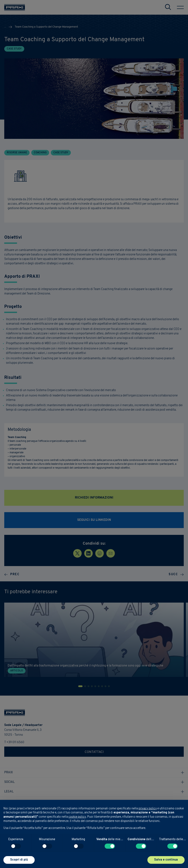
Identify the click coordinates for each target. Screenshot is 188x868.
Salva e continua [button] (166, 860)
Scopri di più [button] (19, 860)
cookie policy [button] (77, 817)
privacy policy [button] (148, 809)
